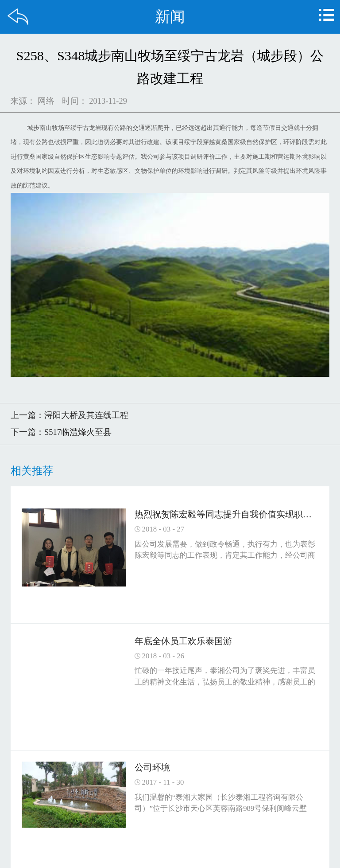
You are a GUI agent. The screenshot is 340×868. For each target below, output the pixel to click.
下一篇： (61, 432)
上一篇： (70, 415)
